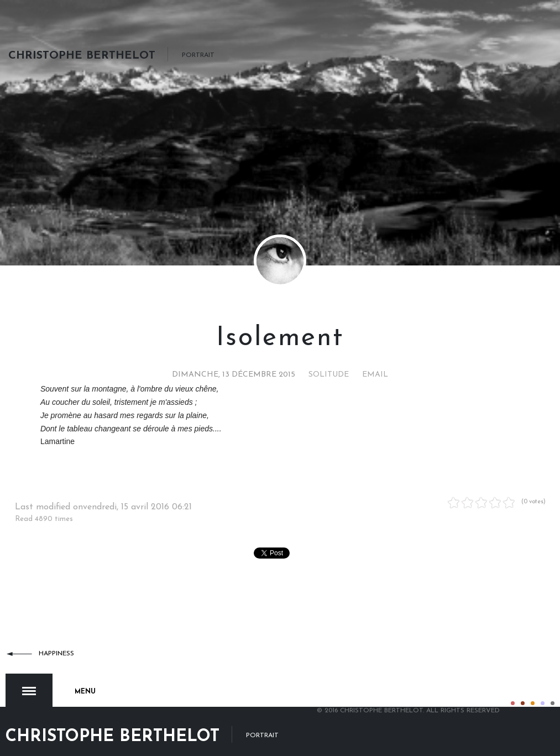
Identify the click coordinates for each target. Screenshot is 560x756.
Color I (513, 692)
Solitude (329, 375)
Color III (533, 692)
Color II (523, 692)
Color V (553, 692)
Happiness (56, 654)
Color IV (543, 692)
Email (375, 375)
